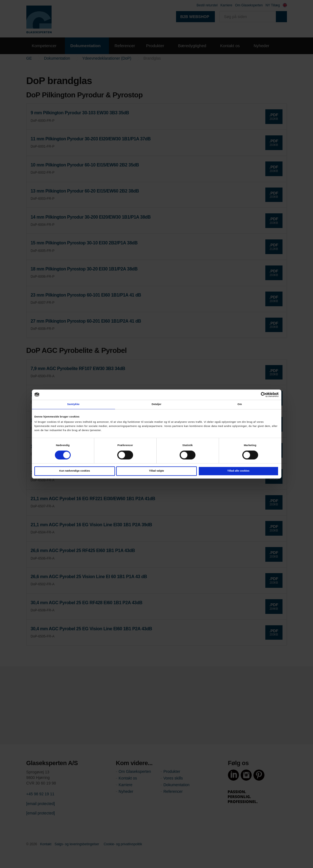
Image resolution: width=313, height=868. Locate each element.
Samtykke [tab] (73, 404)
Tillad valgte (157, 471)
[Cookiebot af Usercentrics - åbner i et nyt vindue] (254, 395)
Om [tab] (240, 404)
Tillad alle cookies (238, 471)
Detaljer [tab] (156, 404)
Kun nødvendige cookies (75, 471)
